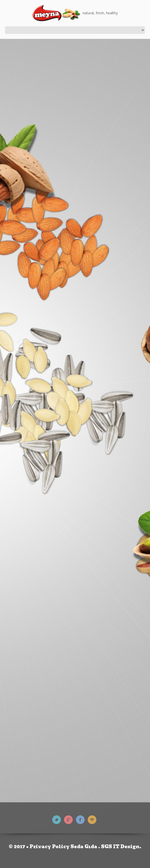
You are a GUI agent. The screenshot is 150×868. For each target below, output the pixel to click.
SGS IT (110, 847)
